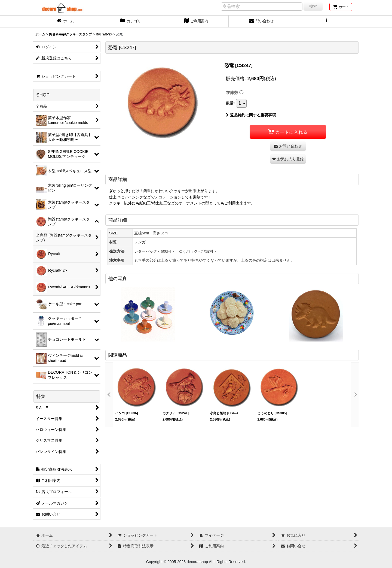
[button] (327, 22)
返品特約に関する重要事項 (251, 115)
